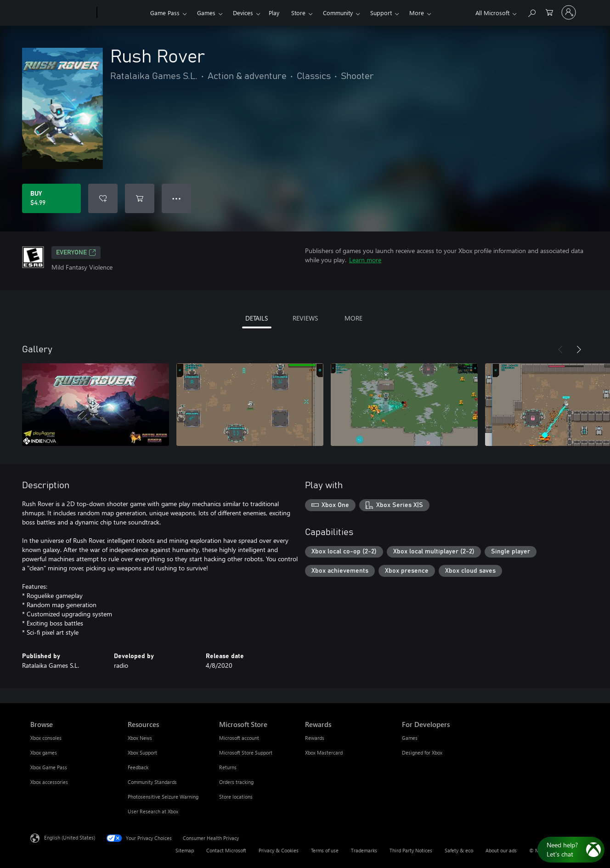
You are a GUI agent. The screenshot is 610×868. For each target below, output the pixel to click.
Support (381, 13)
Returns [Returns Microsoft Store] (228, 767)
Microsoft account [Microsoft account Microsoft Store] (239, 738)
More (417, 13)
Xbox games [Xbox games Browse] (44, 752)
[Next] (579, 349)
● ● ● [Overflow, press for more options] (177, 198)
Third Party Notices (411, 850)
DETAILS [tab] (257, 318)
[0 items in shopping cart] (549, 12)
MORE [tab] (353, 318)
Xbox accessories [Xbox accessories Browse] (49, 782)
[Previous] (560, 349)
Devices (243, 13)
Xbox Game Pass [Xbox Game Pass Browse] (49, 767)
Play (274, 13)
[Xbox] (122, 13)
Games (206, 13)
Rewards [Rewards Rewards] (315, 738)
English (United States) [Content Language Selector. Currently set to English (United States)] (70, 837)
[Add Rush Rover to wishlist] (103, 198)
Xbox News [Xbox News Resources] (140, 738)
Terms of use (325, 850)
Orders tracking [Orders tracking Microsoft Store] (236, 782)
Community (338, 13)
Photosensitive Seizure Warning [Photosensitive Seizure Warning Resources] (163, 797)
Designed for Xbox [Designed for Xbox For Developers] (422, 752)
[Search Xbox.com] (531, 12)
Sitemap (185, 850)
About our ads (501, 850)
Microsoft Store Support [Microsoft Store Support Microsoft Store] (246, 752)
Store (298, 13)
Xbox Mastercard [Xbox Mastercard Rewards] (324, 752)
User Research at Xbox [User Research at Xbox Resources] (153, 811)
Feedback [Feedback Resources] (138, 767)
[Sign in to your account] (569, 12)
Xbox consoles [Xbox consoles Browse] (46, 738)
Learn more (365, 260)
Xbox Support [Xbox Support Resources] (142, 752)
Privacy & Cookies (279, 850)
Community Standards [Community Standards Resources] (152, 782)
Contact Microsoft (226, 850)
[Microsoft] (62, 13)
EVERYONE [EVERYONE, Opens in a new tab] (76, 253)
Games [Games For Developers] (410, 738)
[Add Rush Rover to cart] (140, 198)
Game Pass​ (165, 13)
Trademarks (364, 850)
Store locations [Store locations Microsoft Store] (236, 797)
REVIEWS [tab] (305, 318)
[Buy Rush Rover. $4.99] (51, 198)
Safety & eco (459, 850)
